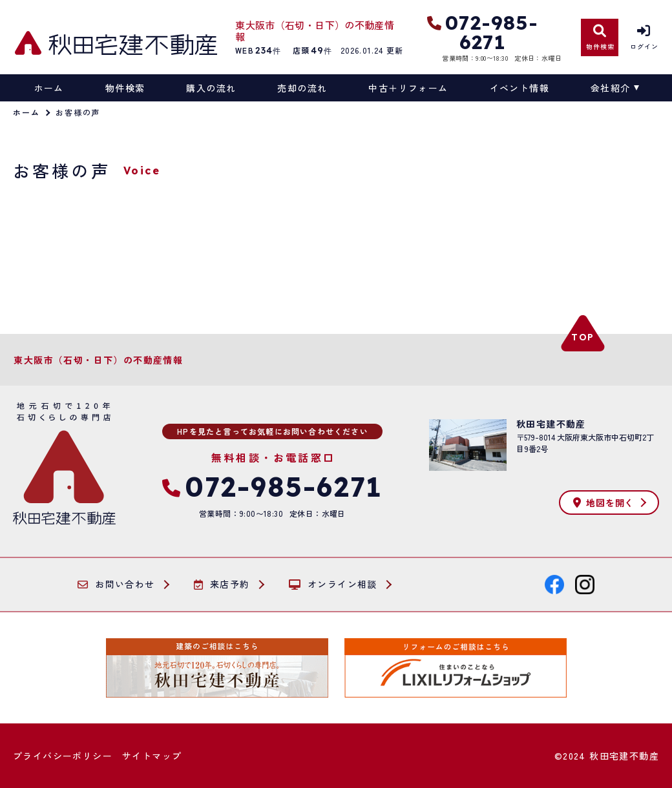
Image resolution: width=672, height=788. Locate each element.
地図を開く (604, 503)
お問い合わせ (116, 585)
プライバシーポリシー (63, 756)
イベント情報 (520, 88)
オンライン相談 (333, 585)
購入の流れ (211, 88)
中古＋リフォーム (408, 88)
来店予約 (222, 585)
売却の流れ (302, 88)
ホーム (49, 88)
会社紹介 (611, 88)
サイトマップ (152, 756)
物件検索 (125, 88)
